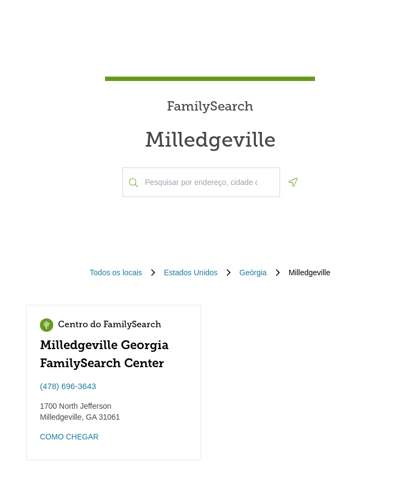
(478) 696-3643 (68, 386)
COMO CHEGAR (69, 437)
